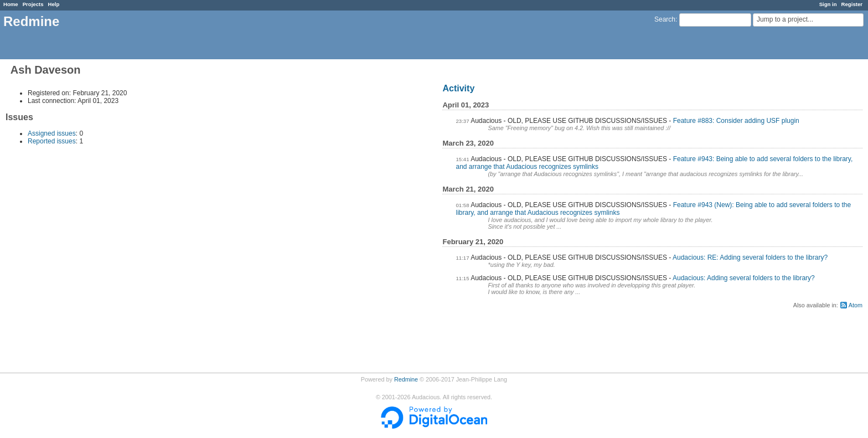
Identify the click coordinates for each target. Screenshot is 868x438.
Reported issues (52, 141)
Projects (33, 4)
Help (54, 4)
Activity (458, 88)
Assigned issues (52, 133)
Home (11, 4)
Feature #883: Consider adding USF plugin (736, 121)
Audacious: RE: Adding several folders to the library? (750, 257)
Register (852, 4)
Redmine (406, 379)
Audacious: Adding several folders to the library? (744, 278)
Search (665, 19)
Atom (856, 305)
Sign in (828, 4)
